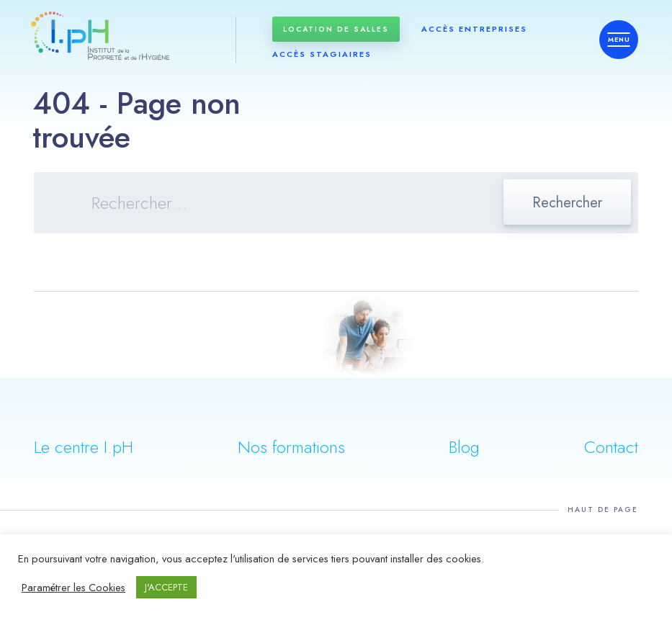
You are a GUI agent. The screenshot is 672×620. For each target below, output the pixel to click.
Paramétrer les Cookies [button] (73, 588)
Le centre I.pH (84, 447)
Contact (611, 447)
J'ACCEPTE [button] (166, 587)
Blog (464, 447)
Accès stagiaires (322, 54)
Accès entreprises (474, 29)
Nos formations (291, 447)
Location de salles (336, 29)
